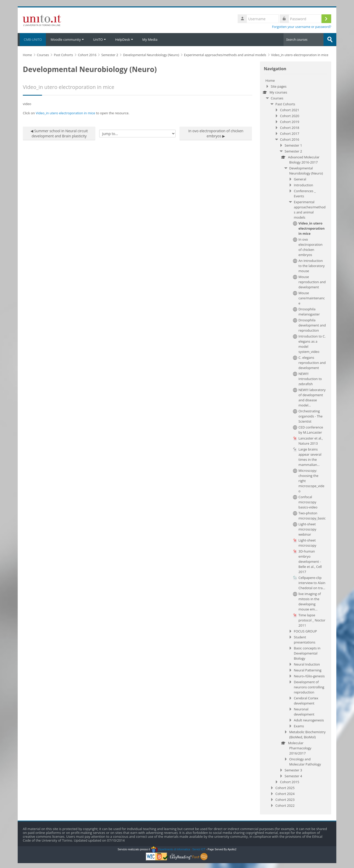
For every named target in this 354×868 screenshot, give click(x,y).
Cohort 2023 (285, 799)
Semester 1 (293, 145)
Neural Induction (307, 664)
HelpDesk (124, 39)
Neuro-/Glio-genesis (309, 676)
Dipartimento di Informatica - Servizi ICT (178, 849)
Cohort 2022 (285, 805)
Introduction (303, 185)
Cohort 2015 (290, 782)
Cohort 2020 (290, 116)
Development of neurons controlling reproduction (309, 687)
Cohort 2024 (285, 793)
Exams (299, 726)
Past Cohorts (285, 104)
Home (270, 80)
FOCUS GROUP (305, 631)
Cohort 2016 (290, 139)
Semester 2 (293, 151)
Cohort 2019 (290, 121)
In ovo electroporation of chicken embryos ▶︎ (216, 133)
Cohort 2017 (290, 133)
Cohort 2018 (290, 127)
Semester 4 (293, 776)
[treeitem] (296, 443)
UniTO (99, 39)
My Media (150, 39)
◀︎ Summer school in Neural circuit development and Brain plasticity (59, 133)
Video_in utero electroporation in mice (65, 113)
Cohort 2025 (285, 788)
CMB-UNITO (32, 39)
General (300, 179)
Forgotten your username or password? (302, 27)
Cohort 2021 (290, 110)
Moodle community (67, 39)
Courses (277, 98)
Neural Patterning (307, 670)
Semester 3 (293, 770)
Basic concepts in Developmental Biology (307, 653)
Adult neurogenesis (309, 720)
